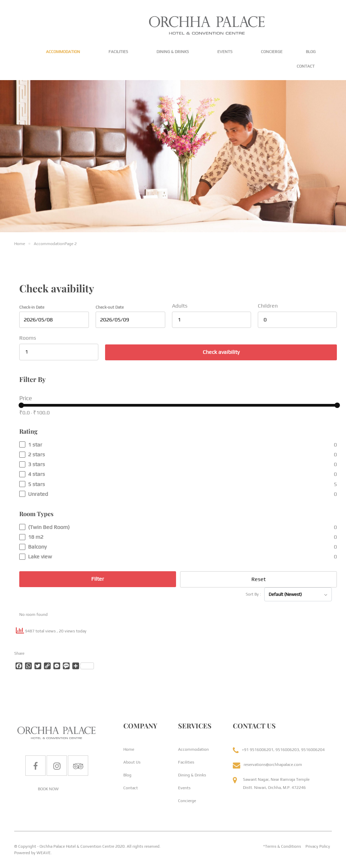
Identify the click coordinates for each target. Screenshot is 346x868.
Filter (98, 579)
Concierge (272, 52)
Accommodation (63, 52)
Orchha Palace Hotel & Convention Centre (77, 846)
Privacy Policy (318, 846)
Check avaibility (221, 352)
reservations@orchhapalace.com (273, 765)
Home (129, 749)
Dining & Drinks (173, 52)
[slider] (21, 405)
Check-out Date (110, 307)
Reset (258, 579)
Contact (306, 66)
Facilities (118, 52)
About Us (132, 762)
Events (225, 52)
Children (268, 306)
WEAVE (44, 853)
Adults (180, 306)
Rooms (28, 338)
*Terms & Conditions (282, 846)
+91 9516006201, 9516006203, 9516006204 (283, 750)
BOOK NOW (48, 789)
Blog (311, 52)
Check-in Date (32, 307)
